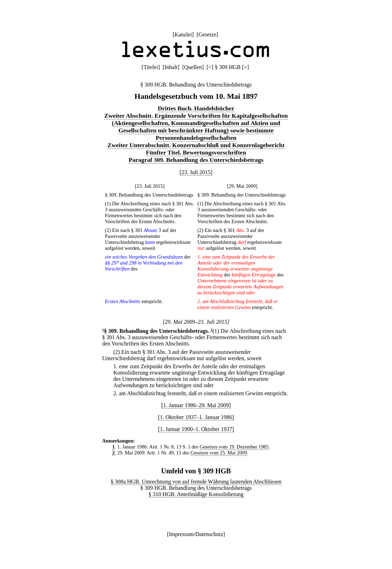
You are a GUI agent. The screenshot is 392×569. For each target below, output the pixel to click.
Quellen (193, 67)
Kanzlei (183, 35)
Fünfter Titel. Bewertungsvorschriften (196, 152)
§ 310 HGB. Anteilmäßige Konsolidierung (196, 494)
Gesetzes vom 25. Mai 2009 (219, 453)
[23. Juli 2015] (196, 172)
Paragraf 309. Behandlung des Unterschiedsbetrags (196, 160)
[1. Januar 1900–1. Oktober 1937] (196, 429)
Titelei (151, 67)
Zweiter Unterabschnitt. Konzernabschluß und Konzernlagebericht (196, 145)
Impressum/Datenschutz (196, 534)
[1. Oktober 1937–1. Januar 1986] (196, 417)
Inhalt (171, 67)
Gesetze (207, 35)
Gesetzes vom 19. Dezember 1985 (234, 447)
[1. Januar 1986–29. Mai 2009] (196, 405)
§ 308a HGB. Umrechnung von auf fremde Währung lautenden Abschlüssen (196, 482)
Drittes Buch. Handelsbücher (196, 108)
